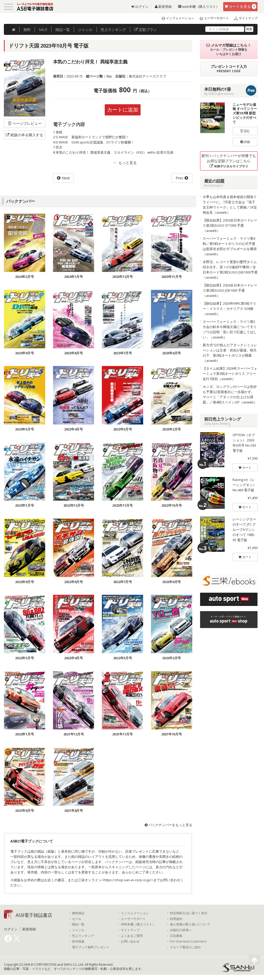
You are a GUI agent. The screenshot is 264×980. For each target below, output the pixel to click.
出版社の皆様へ (181, 930)
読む (245, 131)
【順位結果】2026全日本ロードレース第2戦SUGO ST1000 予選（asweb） (230, 225)
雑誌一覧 (78, 925)
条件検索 (78, 942)
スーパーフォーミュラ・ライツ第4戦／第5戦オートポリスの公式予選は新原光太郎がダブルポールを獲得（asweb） (230, 246)
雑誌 (63, 30)
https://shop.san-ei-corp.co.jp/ (127, 880)
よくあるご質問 (132, 936)
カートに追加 (123, 110)
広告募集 (176, 936)
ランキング (113, 30)
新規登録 (163, 6)
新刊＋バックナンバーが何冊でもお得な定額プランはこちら (229, 161)
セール (77, 919)
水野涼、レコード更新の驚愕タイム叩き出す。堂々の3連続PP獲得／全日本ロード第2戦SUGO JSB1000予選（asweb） (230, 270)
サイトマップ (244, 18)
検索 (249, 29)
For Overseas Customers (188, 942)
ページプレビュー (25, 123)
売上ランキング (83, 936)
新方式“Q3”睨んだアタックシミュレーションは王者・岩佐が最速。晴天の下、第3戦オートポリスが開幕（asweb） (230, 353)
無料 (27, 30)
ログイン (140, 6)
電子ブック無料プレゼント (91, 947)
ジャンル (85, 30)
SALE (43, 30)
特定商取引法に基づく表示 (189, 913)
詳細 (245, 142)
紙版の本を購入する (24, 135)
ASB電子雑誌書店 (34, 915)
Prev (179, 178)
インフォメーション (176, 18)
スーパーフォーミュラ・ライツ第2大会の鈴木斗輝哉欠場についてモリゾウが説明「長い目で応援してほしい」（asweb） (230, 329)
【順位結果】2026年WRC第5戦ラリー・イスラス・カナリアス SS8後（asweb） (229, 309)
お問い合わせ (130, 942)
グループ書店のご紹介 (186, 947)
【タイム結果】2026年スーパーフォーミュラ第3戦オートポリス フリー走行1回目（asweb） (230, 374)
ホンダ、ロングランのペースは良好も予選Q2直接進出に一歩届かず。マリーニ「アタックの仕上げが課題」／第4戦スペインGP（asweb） (230, 394)
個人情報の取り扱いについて (190, 925)
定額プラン (146, 30)
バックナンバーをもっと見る (169, 825)
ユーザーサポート (212, 18)
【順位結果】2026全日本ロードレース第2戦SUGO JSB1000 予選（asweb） (230, 290)
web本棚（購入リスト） (199, 6)
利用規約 (176, 919)
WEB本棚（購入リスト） (138, 925)
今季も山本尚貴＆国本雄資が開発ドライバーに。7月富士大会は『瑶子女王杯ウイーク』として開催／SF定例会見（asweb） (230, 205)
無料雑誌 (78, 913)
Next (66, 178)
